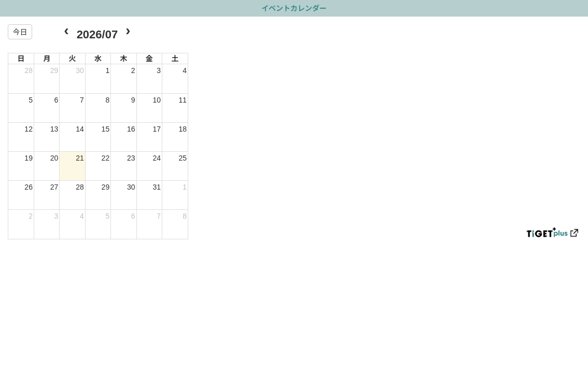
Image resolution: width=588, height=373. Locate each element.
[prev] (66, 32)
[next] (128, 32)
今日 (20, 32)
